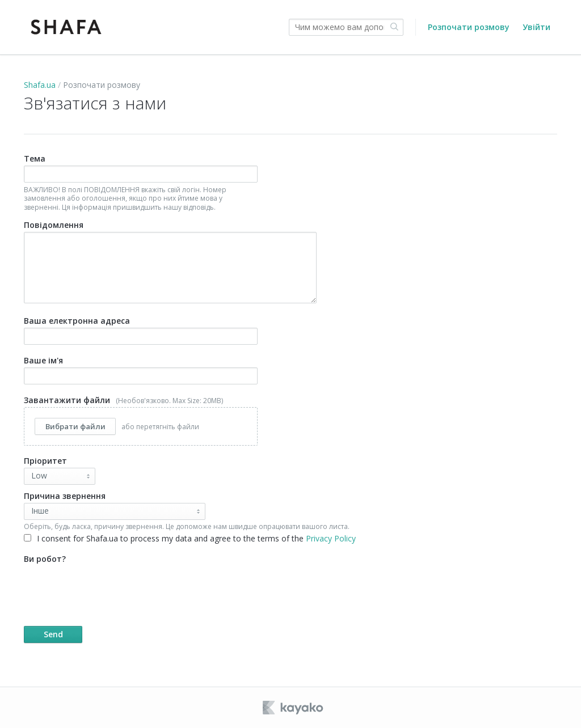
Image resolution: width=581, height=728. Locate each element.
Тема (141, 182)
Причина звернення (65, 496)
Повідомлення (170, 261)
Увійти (536, 27)
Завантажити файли (141, 420)
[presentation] (110, 588)
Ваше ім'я (141, 370)
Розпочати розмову (469, 27)
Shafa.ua (40, 85)
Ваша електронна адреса (141, 330)
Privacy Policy (331, 538)
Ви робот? (199, 598)
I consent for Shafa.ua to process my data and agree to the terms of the (190, 538)
